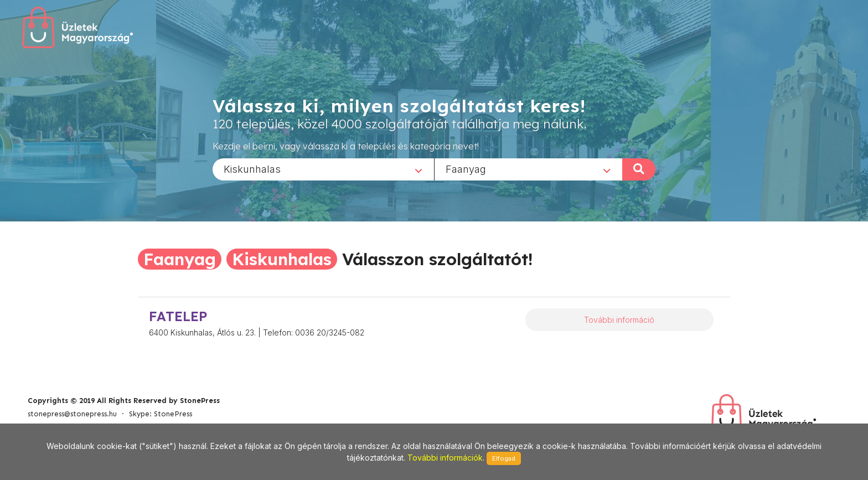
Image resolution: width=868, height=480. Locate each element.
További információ (619, 320)
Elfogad (504, 458)
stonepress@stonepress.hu (72, 414)
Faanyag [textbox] (466, 169)
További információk (445, 458)
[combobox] (323, 169)
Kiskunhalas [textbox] (252, 169)
